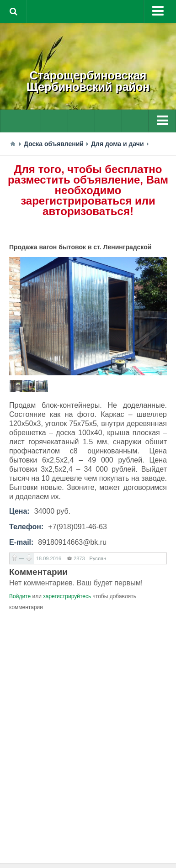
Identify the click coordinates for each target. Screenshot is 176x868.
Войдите (20, 596)
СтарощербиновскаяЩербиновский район (88, 81)
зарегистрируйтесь (67, 596)
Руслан (98, 558)
